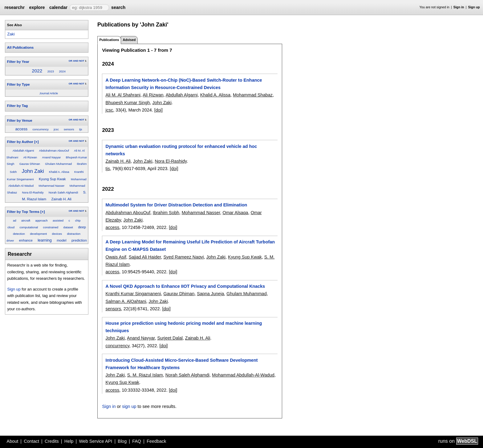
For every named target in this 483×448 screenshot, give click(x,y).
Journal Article (49, 93)
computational (29, 227)
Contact (31, 441)
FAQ (137, 441)
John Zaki (33, 171)
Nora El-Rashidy (33, 192)
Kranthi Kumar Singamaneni (133, 294)
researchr (14, 7)
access (21, 129)
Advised (129, 40)
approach (42, 220)
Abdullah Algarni (23, 151)
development (38, 234)
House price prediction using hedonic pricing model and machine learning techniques (184, 327)
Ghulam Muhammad (58, 164)
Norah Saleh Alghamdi (63, 192)
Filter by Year (18, 62)
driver (10, 240)
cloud (11, 227)
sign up (129, 406)
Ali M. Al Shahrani (123, 95)
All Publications (20, 47)
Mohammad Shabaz (253, 95)
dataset (68, 227)
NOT (82, 61)
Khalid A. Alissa (59, 172)
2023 (51, 71)
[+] (36, 142)
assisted (58, 220)
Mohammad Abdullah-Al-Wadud (243, 375)
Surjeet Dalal (170, 338)
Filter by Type (18, 84)
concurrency (41, 129)
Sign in (459, 7)
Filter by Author (20, 142)
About (13, 441)
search (118, 7)
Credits (52, 441)
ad (15, 220)
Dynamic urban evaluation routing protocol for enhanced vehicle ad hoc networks (181, 150)
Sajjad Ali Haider (145, 257)
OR (71, 61)
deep (82, 227)
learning (45, 240)
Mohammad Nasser (52, 186)
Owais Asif (116, 257)
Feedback (156, 441)
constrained (51, 227)
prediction (79, 240)
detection (19, 234)
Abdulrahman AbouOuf (54, 151)
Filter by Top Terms (23, 212)
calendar (58, 7)
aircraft (26, 220)
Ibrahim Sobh (166, 213)
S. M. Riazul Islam (145, 375)
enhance (26, 240)
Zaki (11, 34)
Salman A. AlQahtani (126, 301)
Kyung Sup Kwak (52, 179)
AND (76, 61)
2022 (37, 71)
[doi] (158, 110)
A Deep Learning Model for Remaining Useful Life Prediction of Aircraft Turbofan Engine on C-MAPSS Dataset (190, 246)
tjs (81, 129)
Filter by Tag (18, 106)
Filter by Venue (20, 120)
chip (78, 220)
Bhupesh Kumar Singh (128, 103)
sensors (69, 129)
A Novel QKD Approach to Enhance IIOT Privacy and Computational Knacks (185, 286)
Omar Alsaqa (235, 213)
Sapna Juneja (210, 294)
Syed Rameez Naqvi (183, 257)
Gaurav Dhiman (30, 164)
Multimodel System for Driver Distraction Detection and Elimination (176, 205)
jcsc (56, 129)
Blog (122, 441)
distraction (74, 234)
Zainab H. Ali (61, 199)
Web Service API (95, 441)
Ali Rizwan (30, 157)
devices (57, 234)
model (61, 240)
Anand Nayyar (52, 157)
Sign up (474, 7)
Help (69, 441)
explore (37, 7)
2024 (62, 71)
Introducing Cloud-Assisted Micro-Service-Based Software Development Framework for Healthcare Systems (181, 364)
